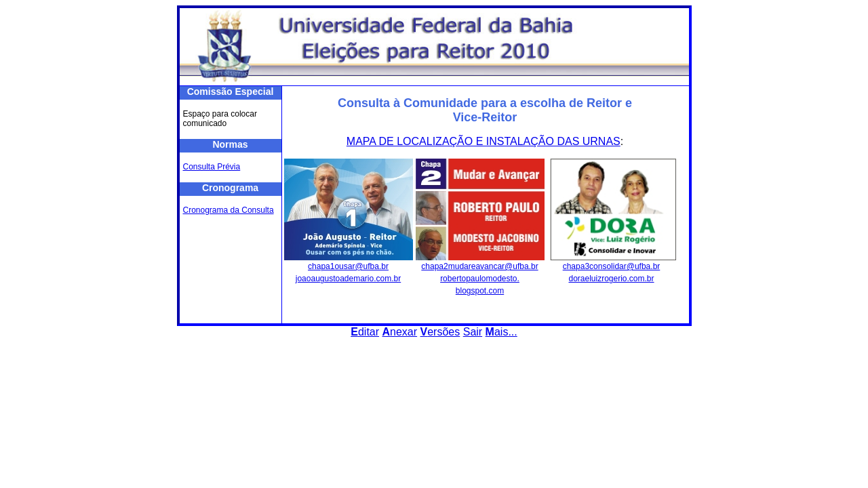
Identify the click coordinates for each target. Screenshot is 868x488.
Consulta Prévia (212, 167)
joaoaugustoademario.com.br (348, 279)
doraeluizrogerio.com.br (611, 279)
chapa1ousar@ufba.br (348, 266)
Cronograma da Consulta (229, 210)
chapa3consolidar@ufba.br (612, 266)
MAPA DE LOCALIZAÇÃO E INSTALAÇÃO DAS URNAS (484, 141)
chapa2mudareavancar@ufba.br (479, 266)
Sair (473, 332)
